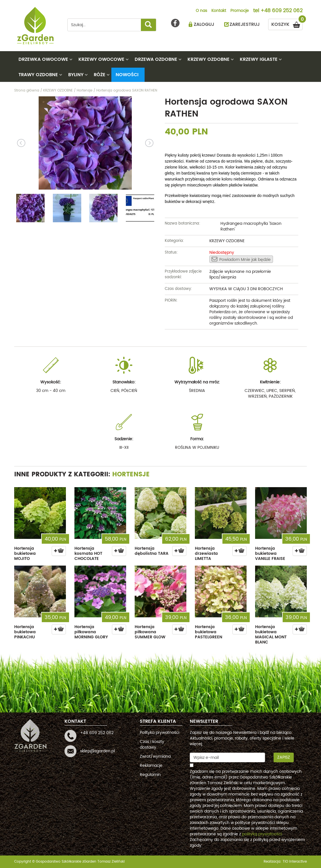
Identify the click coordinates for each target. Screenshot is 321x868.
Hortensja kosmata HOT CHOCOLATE (88, 554)
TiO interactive (295, 862)
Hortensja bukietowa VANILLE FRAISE (270, 554)
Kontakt (219, 11)
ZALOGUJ (204, 24)
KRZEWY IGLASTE (259, 59)
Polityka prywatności (160, 733)
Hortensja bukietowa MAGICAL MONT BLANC (271, 635)
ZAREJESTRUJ (245, 24)
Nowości (127, 75)
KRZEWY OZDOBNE (209, 59)
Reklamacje (151, 766)
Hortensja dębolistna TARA (152, 551)
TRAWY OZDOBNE (38, 75)
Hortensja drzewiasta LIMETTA (206, 554)
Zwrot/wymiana (155, 756)
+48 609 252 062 (282, 11)
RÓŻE (100, 75)
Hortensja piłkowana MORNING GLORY (91, 632)
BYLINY (76, 75)
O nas (201, 11)
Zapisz (284, 757)
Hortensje (131, 475)
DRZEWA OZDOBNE (156, 59)
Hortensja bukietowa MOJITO (25, 554)
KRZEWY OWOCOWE (101, 59)
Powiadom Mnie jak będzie (241, 259)
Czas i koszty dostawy (152, 745)
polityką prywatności (262, 834)
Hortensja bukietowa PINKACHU (25, 632)
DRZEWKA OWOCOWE (43, 59)
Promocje (240, 11)
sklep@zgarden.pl (97, 751)
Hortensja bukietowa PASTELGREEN (209, 632)
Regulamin (150, 775)
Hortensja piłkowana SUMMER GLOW (150, 632)
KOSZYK (287, 23)
